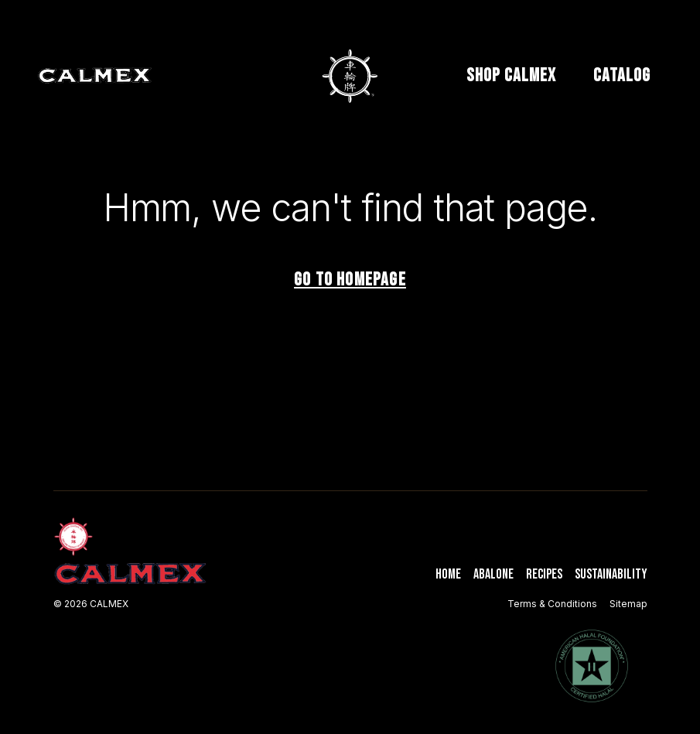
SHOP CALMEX (511, 75)
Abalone (493, 574)
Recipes (544, 574)
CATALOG (622, 75)
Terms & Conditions (552, 604)
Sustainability (611, 574)
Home (448, 574)
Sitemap (628, 604)
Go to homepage (350, 280)
